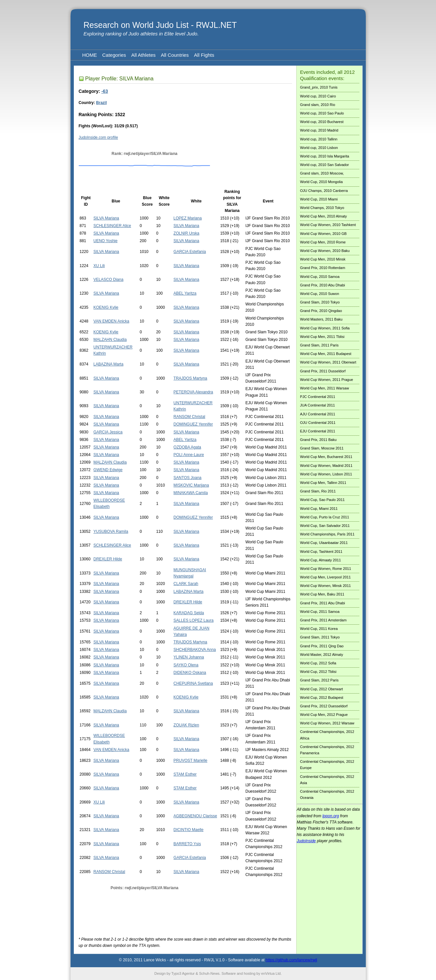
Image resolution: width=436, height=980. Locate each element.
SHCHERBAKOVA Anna (195, 650)
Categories (114, 55)
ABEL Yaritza (185, 293)
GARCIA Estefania (190, 252)
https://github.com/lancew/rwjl (291, 960)
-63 (105, 91)
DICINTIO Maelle (188, 830)
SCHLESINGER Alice (112, 226)
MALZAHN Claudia (110, 340)
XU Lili (99, 266)
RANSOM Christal (189, 417)
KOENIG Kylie (106, 307)
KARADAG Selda (189, 613)
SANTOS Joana (187, 478)
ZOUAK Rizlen (186, 725)
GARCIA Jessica (108, 432)
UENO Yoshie (105, 241)
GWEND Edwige (108, 470)
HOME (90, 55)
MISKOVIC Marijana (191, 485)
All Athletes (143, 55)
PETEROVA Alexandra (193, 392)
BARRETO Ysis (187, 844)
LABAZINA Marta (108, 364)
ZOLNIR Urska (187, 233)
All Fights (204, 55)
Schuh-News (209, 973)
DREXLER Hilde (108, 559)
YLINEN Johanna (189, 657)
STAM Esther (185, 774)
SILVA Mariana (106, 218)
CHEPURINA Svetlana (193, 683)
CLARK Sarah (186, 584)
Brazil (102, 103)
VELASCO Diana (108, 280)
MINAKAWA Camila (191, 493)
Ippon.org (331, 816)
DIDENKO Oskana (190, 673)
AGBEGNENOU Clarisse (195, 816)
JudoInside (306, 841)
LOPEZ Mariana (188, 218)
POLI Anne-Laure (189, 455)
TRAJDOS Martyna (190, 378)
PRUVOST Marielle (190, 761)
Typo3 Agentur (183, 973)
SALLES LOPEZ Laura (194, 620)
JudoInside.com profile (98, 137)
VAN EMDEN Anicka (111, 321)
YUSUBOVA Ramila (111, 532)
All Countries (175, 55)
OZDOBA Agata (187, 447)
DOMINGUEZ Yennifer (193, 424)
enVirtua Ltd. (271, 973)
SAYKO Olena (186, 665)
